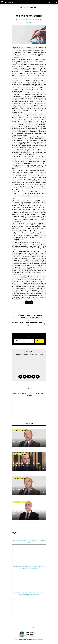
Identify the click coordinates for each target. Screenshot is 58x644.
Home (21, 7)
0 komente (30, 22)
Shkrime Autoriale (31, 7)
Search (39, 341)
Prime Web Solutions (38, 640)
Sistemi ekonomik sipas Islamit (25, 442)
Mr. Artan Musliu (21, 19)
